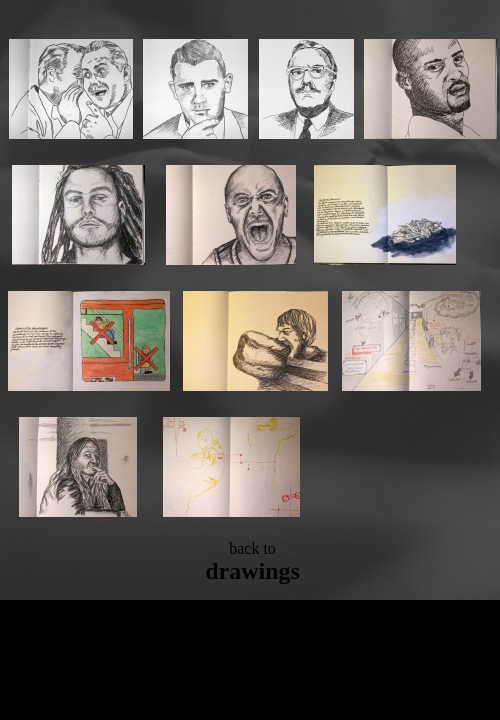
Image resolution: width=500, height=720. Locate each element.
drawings (252, 571)
